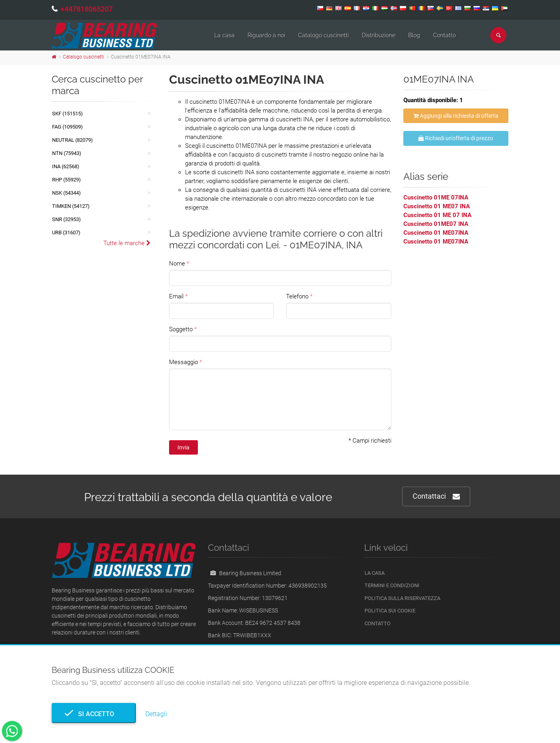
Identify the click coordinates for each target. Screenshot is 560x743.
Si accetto (94, 714)
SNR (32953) (66, 219)
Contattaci (436, 496)
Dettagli (156, 714)
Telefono (297, 296)
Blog (414, 35)
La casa (225, 35)
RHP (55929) (66, 180)
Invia (183, 447)
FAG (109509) (67, 127)
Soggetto (181, 329)
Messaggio (183, 362)
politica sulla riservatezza (402, 598)
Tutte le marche (127, 243)
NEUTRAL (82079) (73, 140)
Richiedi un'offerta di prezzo (456, 138)
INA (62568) (66, 166)
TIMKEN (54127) (71, 206)
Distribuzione (379, 35)
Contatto (444, 35)
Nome (177, 264)
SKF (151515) (67, 114)
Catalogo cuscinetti (323, 35)
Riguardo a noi (266, 35)
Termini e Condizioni (392, 585)
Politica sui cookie (390, 611)
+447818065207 (87, 9)
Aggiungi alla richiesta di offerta (456, 116)
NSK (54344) (66, 193)
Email (176, 296)
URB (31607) (66, 233)
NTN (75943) (67, 153)
